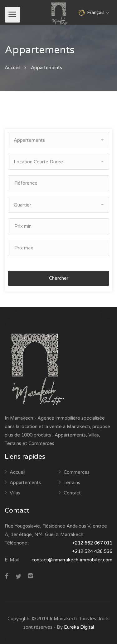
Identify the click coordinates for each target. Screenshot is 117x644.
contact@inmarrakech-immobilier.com (72, 560)
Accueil (12, 68)
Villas (15, 493)
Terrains (72, 483)
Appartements (25, 483)
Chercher (59, 278)
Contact (72, 493)
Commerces (77, 472)
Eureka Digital (79, 627)
